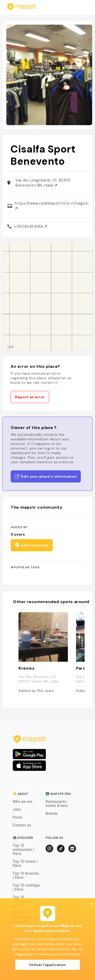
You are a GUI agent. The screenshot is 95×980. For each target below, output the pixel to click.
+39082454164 (30, 226)
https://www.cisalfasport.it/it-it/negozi (52, 205)
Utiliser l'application (48, 965)
